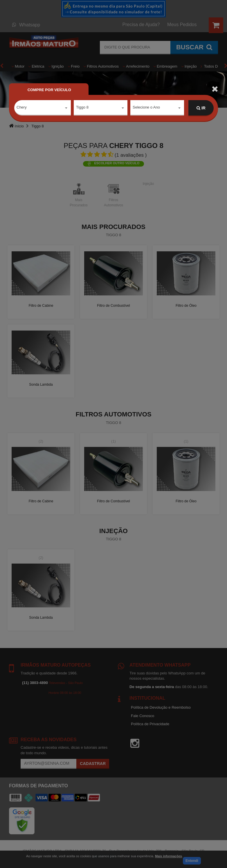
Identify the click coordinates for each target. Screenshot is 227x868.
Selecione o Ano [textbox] (146, 108)
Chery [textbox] (22, 108)
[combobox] (43, 108)
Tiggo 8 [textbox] (82, 108)
